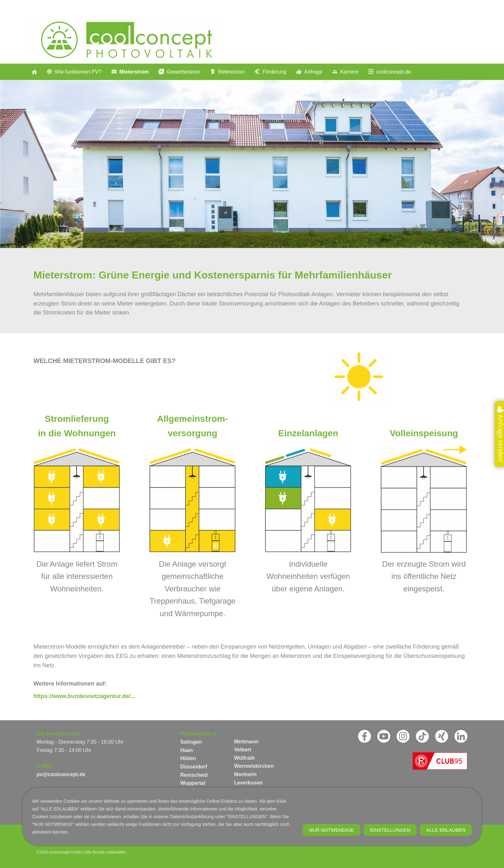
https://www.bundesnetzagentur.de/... (84, 696)
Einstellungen (390, 862)
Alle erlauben (446, 862)
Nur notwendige (331, 862)
